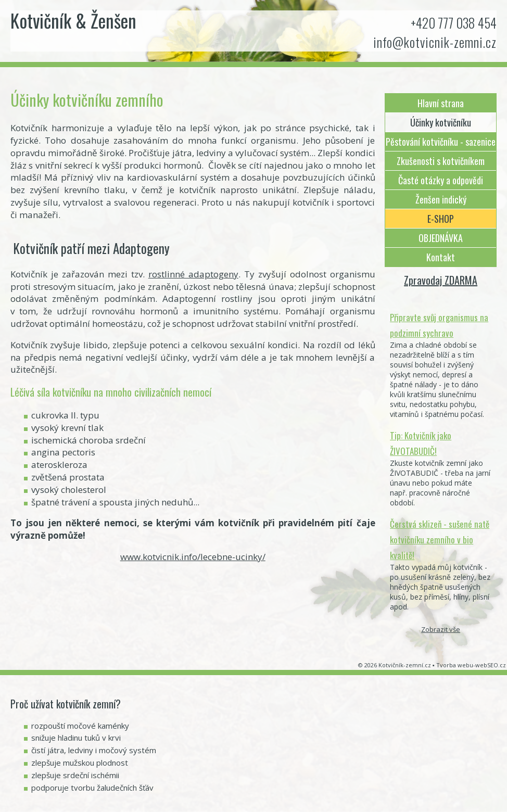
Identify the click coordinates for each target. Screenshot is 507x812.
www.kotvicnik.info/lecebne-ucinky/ (193, 557)
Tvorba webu (455, 665)
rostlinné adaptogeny (193, 274)
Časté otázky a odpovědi (441, 180)
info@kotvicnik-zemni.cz (435, 42)
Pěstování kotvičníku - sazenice (441, 142)
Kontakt (441, 257)
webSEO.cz (491, 665)
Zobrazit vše (441, 629)
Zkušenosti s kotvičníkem (441, 161)
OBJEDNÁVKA (441, 238)
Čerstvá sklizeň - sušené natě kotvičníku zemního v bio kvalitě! (440, 540)
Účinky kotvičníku (441, 122)
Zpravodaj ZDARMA (441, 280)
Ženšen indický (441, 199)
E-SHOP (441, 219)
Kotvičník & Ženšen (73, 21)
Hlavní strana (441, 103)
